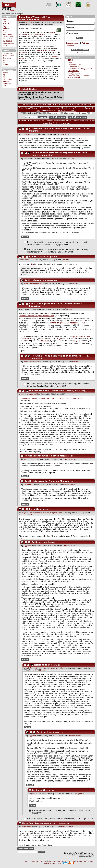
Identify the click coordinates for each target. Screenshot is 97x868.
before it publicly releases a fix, (68, 323)
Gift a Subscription (80, 50)
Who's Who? (7, 79)
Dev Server (7, 84)
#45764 (67, 548)
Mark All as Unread (77, 117)
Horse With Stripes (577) (33, 284)
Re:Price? (30, 280)
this (32, 264)
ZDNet (70, 60)
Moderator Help (26, 851)
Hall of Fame (7, 35)
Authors (6, 28)
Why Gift (80, 52)
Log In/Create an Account (80, 108)
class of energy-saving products (80, 69)
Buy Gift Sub (7, 41)
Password (70, 27)
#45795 (74, 796)
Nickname (70, 21)
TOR (4, 86)
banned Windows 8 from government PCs (38, 33)
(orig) (58, 340)
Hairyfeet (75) (26, 515)
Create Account (9, 43)
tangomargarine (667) (29, 396)
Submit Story (8, 37)
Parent (25, 237)
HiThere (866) (29, 461)
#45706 (71, 159)
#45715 (75, 364)
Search (5, 30)
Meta (5, 62)
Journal (73, 461)
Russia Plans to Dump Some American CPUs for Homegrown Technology (40, 98)
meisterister (32, 252)
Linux (70, 62)
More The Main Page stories (78, 75)
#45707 (66, 260)
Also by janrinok (74, 77)
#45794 (72, 738)
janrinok (29, 23)
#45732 (22, 517)
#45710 (69, 309)
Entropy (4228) (27, 134)
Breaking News (8, 56)
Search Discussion (67, 111)
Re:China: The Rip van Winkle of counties (55, 358)
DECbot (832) (26, 829)
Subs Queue (7, 39)
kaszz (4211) (28, 487)
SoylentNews (9, 7)
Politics (5, 64)
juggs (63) (27, 548)
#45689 (65, 134)
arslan (30, 245)
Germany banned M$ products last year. (37, 316)
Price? (33, 256)
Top (38, 111)
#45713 (70, 396)
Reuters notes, (74, 71)
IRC (4, 75)
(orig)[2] (77, 342)
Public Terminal (73, 33)
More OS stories (74, 73)
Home (27, 863)
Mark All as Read (58, 117)
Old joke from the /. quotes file (47, 393)
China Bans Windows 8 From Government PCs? (35, 18)
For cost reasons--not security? (43, 386)
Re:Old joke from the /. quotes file (44, 458)
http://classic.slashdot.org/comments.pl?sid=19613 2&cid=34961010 (50, 400)
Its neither (35, 511)
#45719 (67, 461)
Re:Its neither (40, 544)
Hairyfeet (61, 813)
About (5, 20)
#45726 (66, 487)
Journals (6, 24)
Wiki (4, 77)
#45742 (64, 829)
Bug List (6, 81)
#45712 (75, 284)
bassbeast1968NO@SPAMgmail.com (47, 515)
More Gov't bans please (35, 825)
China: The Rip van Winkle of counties (51, 304)
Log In (5, 45)
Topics (5, 26)
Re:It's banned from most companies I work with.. (60, 153)
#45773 (36, 672)
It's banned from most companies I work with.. (56, 128)
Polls (4, 32)
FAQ (4, 22)
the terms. (45, 342)
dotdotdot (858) (27, 260)
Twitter (5, 73)
